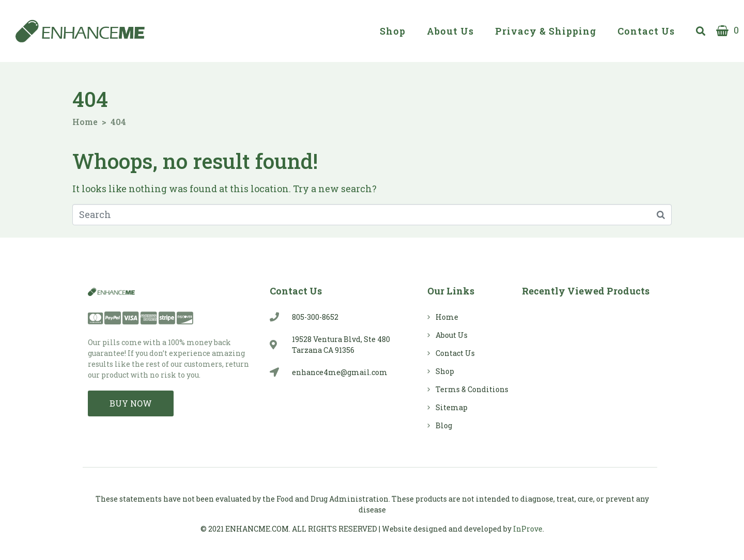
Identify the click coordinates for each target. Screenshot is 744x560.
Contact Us (646, 31)
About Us (450, 31)
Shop (393, 31)
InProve (528, 529)
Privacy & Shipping (546, 31)
